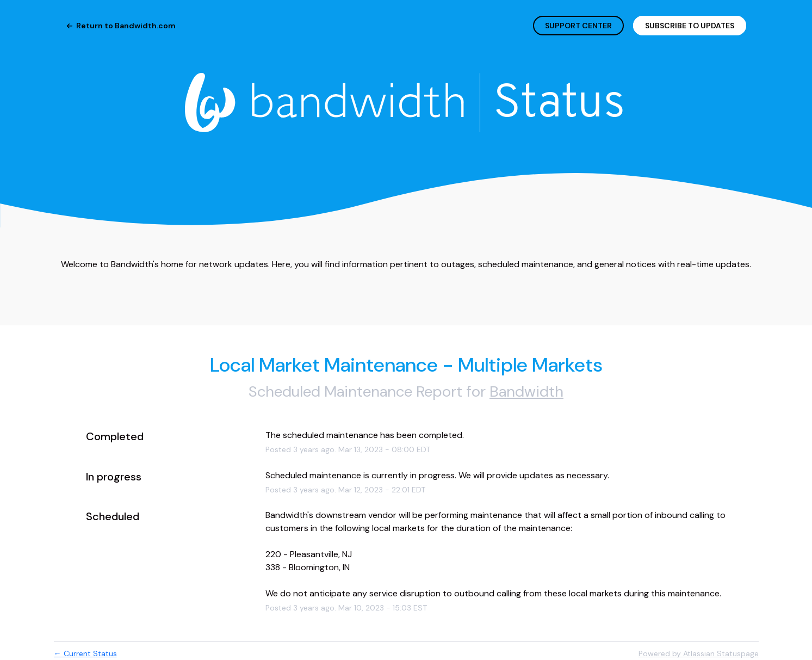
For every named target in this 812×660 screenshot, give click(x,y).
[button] (690, 26)
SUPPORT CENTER (578, 26)
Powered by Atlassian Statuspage (699, 653)
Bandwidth (526, 391)
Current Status (85, 653)
